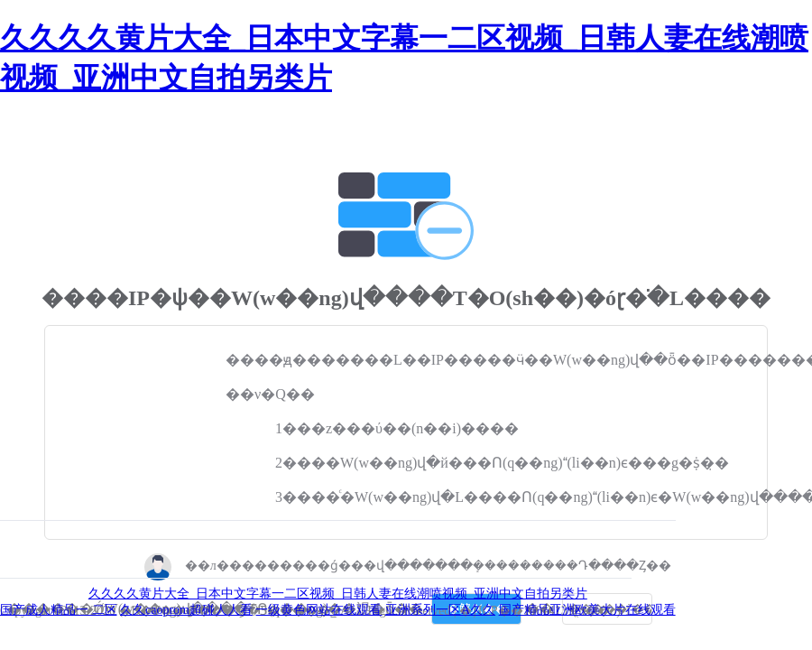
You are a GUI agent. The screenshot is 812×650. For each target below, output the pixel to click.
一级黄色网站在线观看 (318, 610)
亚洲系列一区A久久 (440, 610)
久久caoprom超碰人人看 (186, 610)
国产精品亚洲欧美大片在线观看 (587, 610)
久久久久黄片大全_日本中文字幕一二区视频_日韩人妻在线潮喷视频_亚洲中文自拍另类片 (338, 594)
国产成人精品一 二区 (59, 610)
